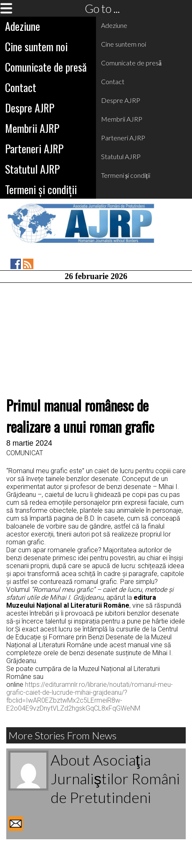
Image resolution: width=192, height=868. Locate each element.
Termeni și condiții (41, 189)
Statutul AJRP (32, 169)
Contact (21, 87)
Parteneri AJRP (34, 148)
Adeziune (23, 26)
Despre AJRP (30, 108)
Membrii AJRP (32, 128)
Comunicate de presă (46, 67)
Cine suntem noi (36, 46)
